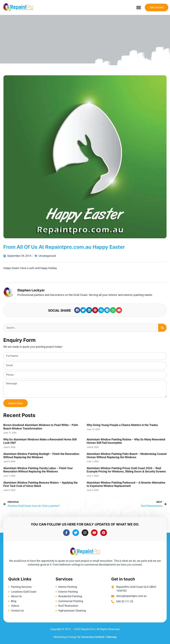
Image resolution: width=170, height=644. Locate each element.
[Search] (162, 328)
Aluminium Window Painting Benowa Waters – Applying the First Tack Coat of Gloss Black (40, 484)
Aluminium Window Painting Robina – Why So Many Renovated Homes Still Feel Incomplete (126, 441)
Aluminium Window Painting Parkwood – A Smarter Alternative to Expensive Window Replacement (126, 484)
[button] (139, 8)
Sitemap (112, 637)
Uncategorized (47, 256)
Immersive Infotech (93, 637)
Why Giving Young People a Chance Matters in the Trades (122, 425)
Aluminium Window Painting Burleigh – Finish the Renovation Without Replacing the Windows (41, 456)
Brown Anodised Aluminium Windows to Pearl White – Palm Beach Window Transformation (41, 427)
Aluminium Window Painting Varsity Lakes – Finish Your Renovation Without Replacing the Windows (38, 470)
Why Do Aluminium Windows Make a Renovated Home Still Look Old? (40, 441)
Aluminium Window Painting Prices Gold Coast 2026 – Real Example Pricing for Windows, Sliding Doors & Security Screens (126, 470)
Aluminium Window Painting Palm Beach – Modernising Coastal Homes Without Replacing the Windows (127, 456)
